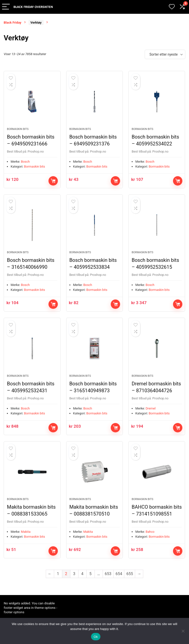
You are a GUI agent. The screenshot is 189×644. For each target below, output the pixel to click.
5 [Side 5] (90, 580)
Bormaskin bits (18, 131)
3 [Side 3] (74, 580)
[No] (183, 631)
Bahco (150, 538)
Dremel (151, 413)
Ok (96, 637)
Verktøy (36, 23)
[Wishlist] (172, 7)
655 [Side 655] (130, 580)
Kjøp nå (53, 182)
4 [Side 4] (82, 580)
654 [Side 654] (119, 580)
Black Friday (13, 23)
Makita (26, 538)
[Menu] (6, 7)
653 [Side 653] (108, 580)
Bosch (25, 163)
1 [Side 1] (58, 580)
